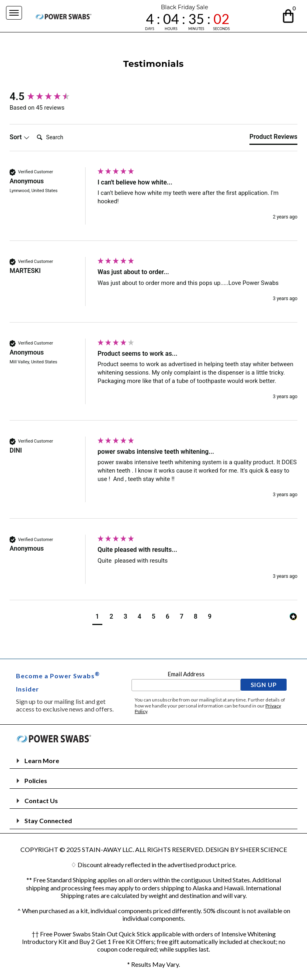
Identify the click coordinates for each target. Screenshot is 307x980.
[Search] (66, 137)
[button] (289, 15)
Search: (33, 129)
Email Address (186, 674)
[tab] (273, 138)
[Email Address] (186, 685)
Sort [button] (20, 137)
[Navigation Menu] (14, 13)
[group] (52, 96)
